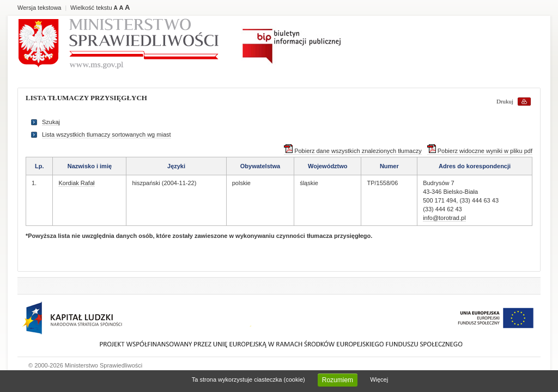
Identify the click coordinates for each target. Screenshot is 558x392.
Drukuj (505, 101)
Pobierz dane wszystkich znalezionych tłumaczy (353, 151)
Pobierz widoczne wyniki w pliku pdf (480, 151)
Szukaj (51, 122)
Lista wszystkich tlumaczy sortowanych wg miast (107, 134)
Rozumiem (338, 380)
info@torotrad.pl (444, 218)
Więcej (379, 379)
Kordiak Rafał (76, 183)
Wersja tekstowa (40, 8)
